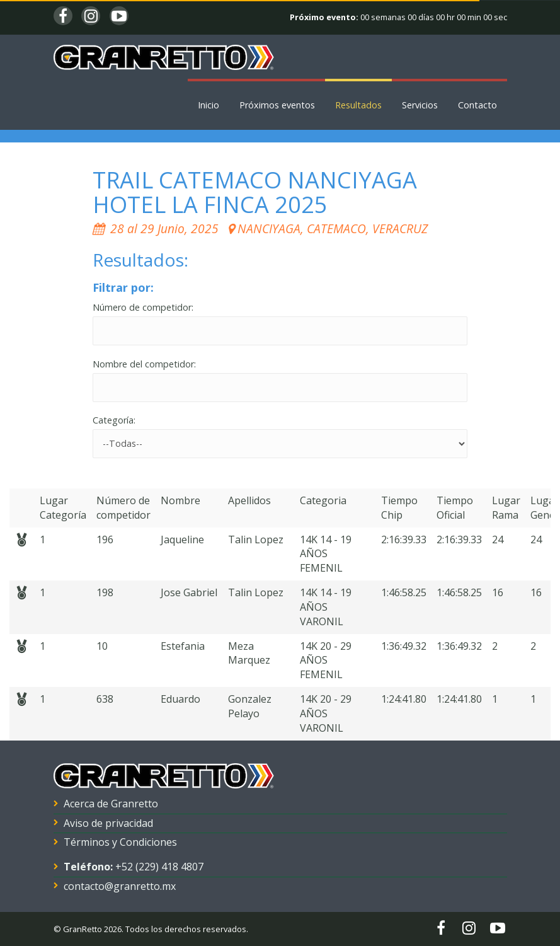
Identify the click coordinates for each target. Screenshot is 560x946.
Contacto (477, 105)
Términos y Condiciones (120, 842)
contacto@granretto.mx (120, 886)
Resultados (358, 105)
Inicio (209, 105)
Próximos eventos (277, 105)
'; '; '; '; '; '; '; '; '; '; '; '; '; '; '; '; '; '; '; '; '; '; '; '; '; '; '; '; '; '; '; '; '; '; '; (280, 444)
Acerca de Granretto (111, 804)
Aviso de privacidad (108, 823)
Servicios (420, 105)
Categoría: (114, 420)
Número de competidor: (143, 307)
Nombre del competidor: (144, 364)
